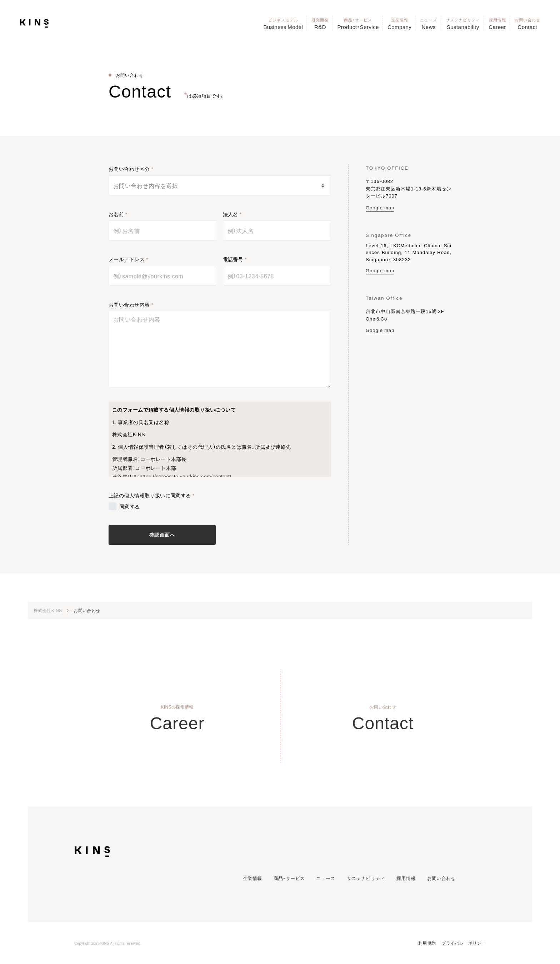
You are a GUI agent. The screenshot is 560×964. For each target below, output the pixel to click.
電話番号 (233, 259)
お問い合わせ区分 (129, 169)
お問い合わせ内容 (129, 304)
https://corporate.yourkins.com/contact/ (186, 476)
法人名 (231, 214)
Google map (380, 207)
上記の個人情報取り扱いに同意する (150, 495)
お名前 (116, 214)
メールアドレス (127, 259)
